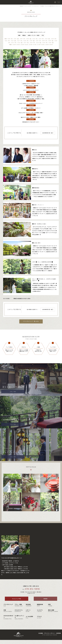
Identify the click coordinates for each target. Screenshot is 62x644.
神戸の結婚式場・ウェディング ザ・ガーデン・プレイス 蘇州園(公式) (31, 2)
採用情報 (59, 633)
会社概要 (41, 633)
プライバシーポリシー (50, 633)
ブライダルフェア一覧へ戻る (31, 321)
